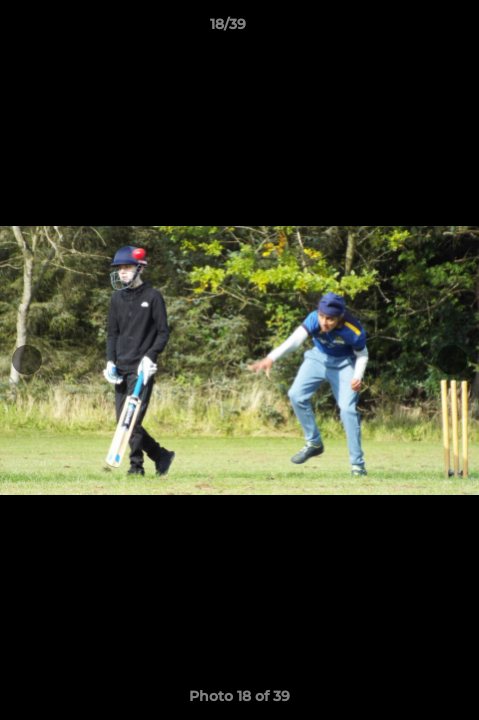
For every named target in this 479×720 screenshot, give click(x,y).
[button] (407, 29)
